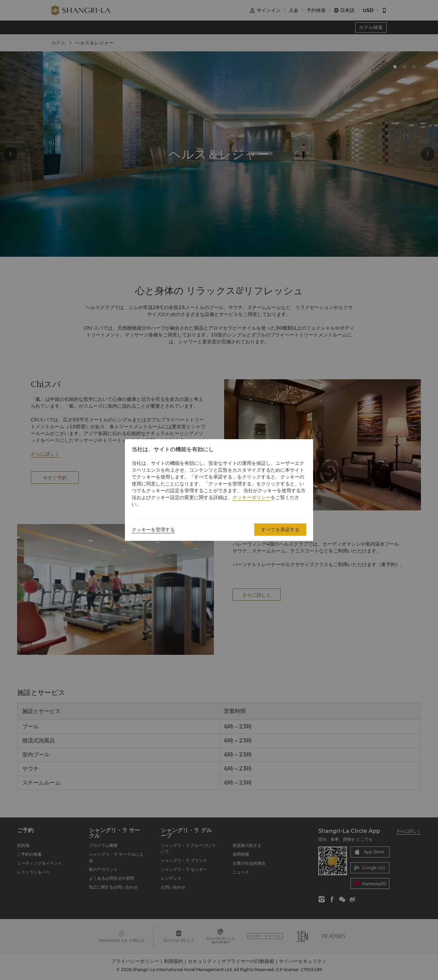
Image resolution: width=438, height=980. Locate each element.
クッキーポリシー (252, 497)
